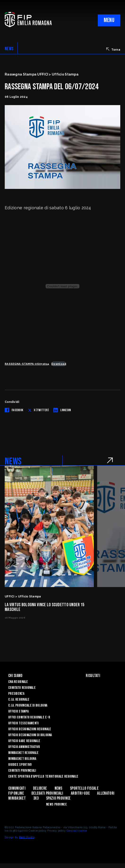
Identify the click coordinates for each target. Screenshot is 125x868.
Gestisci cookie (77, 831)
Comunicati (17, 788)
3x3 (36, 798)
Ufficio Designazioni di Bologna (30, 735)
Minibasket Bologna (22, 759)
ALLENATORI (106, 793)
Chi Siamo (15, 676)
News (58, 788)
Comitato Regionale (22, 688)
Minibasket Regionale (24, 753)
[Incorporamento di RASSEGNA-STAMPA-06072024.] (62, 286)
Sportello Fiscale (84, 788)
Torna (113, 49)
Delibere (40, 788)
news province (56, 804)
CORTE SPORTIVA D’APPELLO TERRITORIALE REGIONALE (43, 777)
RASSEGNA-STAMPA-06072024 (27, 364)
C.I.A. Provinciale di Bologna (28, 706)
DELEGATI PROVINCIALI (47, 793)
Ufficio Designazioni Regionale (30, 729)
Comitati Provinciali (22, 771)
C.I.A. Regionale (19, 700)
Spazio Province (58, 798)
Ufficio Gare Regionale (24, 741)
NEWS (9, 49)
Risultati (93, 676)
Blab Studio (27, 837)
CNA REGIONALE (18, 682)
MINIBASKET (17, 798)
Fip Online (16, 793)
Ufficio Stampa (18, 711)
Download (59, 364)
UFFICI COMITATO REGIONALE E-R (29, 717)
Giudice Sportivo (20, 765)
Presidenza (16, 694)
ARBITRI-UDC (80, 793)
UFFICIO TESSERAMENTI (24, 723)
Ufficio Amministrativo (24, 747)
